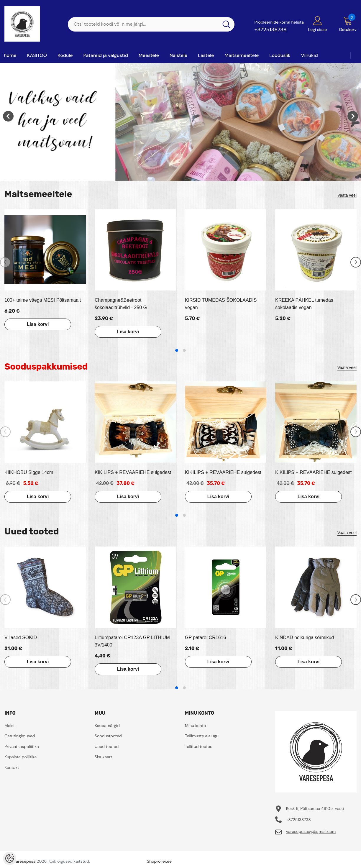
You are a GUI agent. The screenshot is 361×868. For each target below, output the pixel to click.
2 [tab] (184, 350)
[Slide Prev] (5, 262)
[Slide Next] (356, 262)
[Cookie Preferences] (10, 858)
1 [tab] (177, 350)
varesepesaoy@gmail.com (311, 831)
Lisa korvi (38, 324)
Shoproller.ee (159, 861)
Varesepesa (24, 861)
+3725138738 (270, 29)
